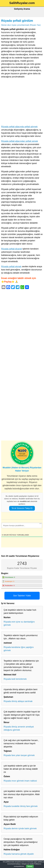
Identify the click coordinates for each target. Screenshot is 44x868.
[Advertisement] (22, 102)
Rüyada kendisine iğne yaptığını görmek (19, 649)
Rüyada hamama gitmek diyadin (19, 854)
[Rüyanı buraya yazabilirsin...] (22, 525)
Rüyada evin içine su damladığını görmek (19, 623)
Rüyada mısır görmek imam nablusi (20, 781)
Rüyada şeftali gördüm (17, 21)
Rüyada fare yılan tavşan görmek (19, 755)
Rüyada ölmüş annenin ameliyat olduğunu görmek (19, 728)
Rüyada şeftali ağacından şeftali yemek (20, 141)
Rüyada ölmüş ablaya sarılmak (18, 701)
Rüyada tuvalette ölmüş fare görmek (21, 806)
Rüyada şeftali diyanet (12, 249)
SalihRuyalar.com (22, 3)
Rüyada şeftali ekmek (11, 267)
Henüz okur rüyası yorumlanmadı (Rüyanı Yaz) (21, 25)
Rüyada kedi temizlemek (15, 679)
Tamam (30, 866)
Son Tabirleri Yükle (22, 596)
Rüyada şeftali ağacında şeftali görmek (19, 127)
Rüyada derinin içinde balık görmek (20, 828)
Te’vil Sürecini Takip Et (22, 508)
